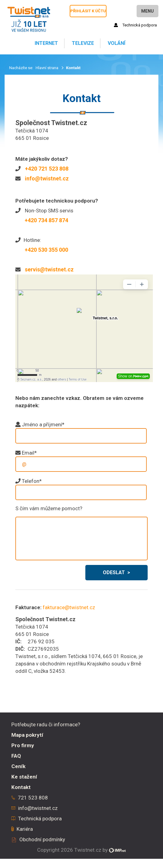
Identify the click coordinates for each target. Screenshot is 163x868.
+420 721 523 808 (47, 169)
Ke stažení (24, 777)
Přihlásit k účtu (88, 11)
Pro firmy (23, 745)
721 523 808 (33, 798)
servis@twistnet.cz (49, 269)
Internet (46, 43)
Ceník (18, 766)
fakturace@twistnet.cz (69, 607)
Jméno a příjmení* (43, 424)
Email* (29, 453)
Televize (82, 43)
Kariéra (25, 829)
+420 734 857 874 (46, 220)
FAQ (16, 756)
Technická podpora (135, 25)
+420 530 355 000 (46, 250)
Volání (116, 43)
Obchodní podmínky (42, 839)
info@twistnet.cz (47, 178)
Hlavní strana (47, 68)
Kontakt (21, 787)
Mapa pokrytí (27, 735)
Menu (147, 11)
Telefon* (32, 481)
